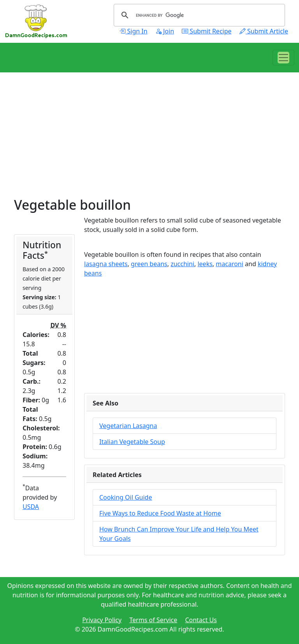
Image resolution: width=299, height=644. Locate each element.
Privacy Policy (102, 620)
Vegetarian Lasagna (128, 426)
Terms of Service (153, 620)
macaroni (230, 264)
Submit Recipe (207, 31)
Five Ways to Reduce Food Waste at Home (160, 513)
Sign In (133, 31)
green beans (149, 264)
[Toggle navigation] (283, 58)
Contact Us (201, 620)
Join (165, 31)
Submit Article (264, 31)
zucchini (182, 264)
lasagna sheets (106, 264)
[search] (198, 15)
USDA (31, 507)
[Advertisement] (149, 142)
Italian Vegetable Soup (132, 442)
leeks (205, 264)
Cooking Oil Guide (126, 497)
